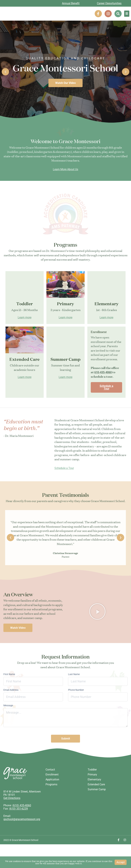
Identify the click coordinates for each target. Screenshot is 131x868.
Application (52, 792)
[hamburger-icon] (127, 14)
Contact (50, 782)
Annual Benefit (71, 3)
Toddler (92, 782)
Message (8, 725)
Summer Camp (97, 802)
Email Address (11, 709)
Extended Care (96, 797)
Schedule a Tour (106, 407)
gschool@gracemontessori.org (22, 831)
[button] (118, 14)
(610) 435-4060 (22, 818)
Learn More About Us (65, 185)
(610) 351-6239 (19, 821)
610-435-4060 (103, 392)
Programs (51, 797)
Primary (92, 787)
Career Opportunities (109, 3)
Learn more (25, 337)
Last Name (74, 694)
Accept (121, 862)
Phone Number (76, 709)
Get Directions (12, 810)
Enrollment (52, 787)
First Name (9, 694)
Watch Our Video (65, 83)
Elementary (94, 792)
